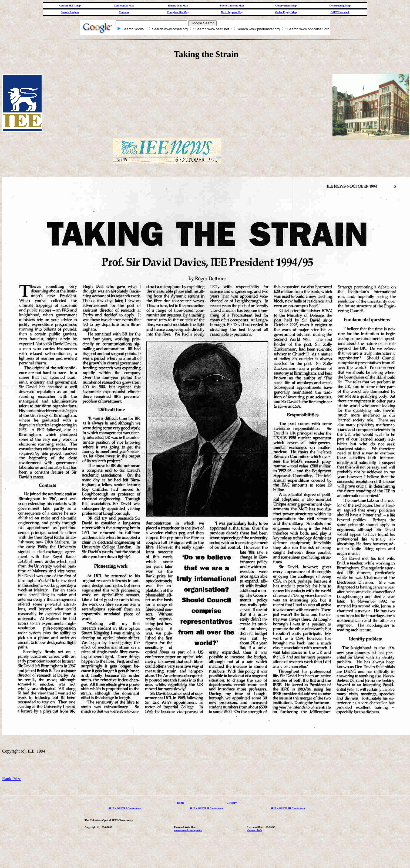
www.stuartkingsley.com (188, 830)
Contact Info (255, 830)
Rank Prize (12, 779)
